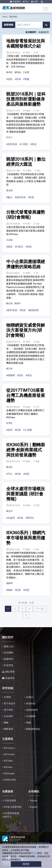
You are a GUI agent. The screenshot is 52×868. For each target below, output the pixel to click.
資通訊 (30, 697)
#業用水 (30, 518)
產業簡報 (13, 17)
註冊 (36, 2)
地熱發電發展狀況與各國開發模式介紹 (26, 44)
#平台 (9, 474)
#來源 (18, 79)
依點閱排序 (44, 32)
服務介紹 (8, 646)
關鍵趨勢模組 (33, 729)
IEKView (8, 767)
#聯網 (9, 590)
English (34, 807)
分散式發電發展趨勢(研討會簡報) (26, 215)
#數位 (9, 197)
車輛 (28, 723)
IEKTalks (8, 761)
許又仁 (9, 137)
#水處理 (10, 518)
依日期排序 (31, 32)
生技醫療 (31, 716)
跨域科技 (31, 703)
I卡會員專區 (10, 801)
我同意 (26, 864)
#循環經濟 (33, 310)
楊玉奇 (9, 369)
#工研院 (24, 144)
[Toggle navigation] (46, 9)
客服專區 (16, 2)
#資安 (20, 375)
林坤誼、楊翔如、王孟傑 (18, 72)
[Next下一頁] (40, 609)
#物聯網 (10, 375)
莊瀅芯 (9, 423)
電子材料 (8, 710)
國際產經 (8, 729)
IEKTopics (9, 748)
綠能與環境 (32, 710)
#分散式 (19, 247)
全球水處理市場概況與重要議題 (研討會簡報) (26, 494)
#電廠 (26, 79)
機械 (6, 723)
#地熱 (9, 79)
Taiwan (33, 801)
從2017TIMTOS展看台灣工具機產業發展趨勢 (26, 395)
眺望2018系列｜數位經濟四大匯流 (26, 162)
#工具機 (27, 430)
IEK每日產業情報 (13, 807)
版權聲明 (8, 659)
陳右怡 (9, 467)
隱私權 (34, 853)
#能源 (9, 247)
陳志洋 (9, 511)
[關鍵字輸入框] (29, 25)
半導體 (7, 697)
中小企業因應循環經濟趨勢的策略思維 (26, 264)
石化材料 (8, 716)
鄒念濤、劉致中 (14, 303)
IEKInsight (9, 773)
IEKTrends (9, 754)
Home (5, 17)
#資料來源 (12, 144)
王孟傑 (9, 240)
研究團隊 (8, 653)
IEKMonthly (10, 780)
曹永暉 (9, 190)
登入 (27, 2)
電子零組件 (10, 703)
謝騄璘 (9, 583)
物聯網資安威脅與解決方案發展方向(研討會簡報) (26, 330)
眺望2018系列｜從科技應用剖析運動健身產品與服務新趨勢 (26, 99)
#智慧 (9, 430)
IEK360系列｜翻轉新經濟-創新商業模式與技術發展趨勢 (26, 450)
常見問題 (8, 665)
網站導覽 (10, 672)
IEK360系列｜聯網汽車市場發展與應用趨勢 (26, 538)
